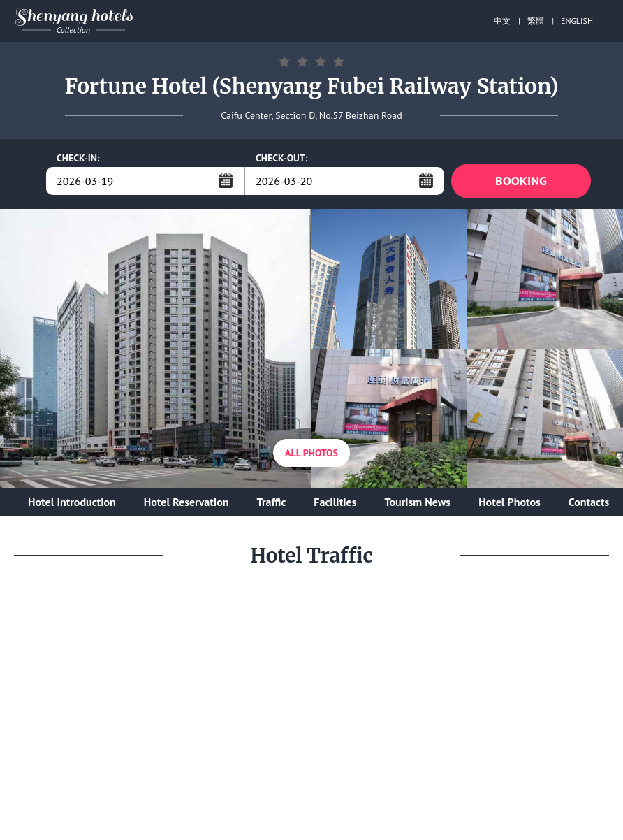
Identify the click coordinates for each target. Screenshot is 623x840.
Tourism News (417, 502)
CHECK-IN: (78, 158)
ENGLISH (577, 21)
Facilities (335, 502)
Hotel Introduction (72, 502)
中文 (502, 21)
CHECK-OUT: (282, 158)
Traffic (271, 502)
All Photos (311, 453)
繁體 (536, 21)
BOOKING (521, 181)
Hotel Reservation (186, 502)
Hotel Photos (510, 502)
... (226, 180)
